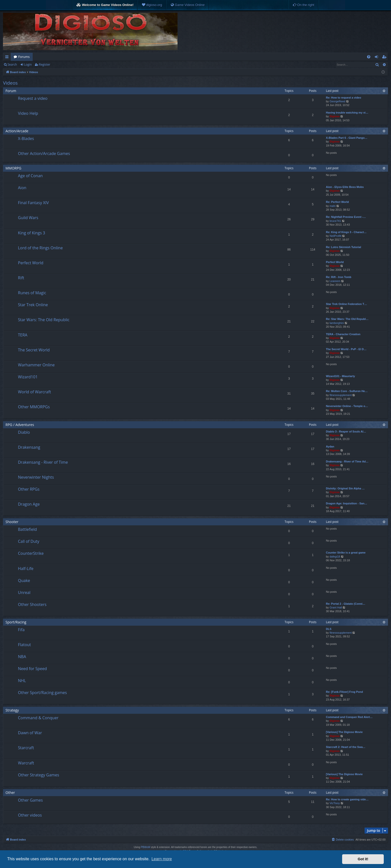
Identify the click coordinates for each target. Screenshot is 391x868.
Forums (24, 57)
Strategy (12, 710)
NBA (22, 657)
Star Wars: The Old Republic (44, 320)
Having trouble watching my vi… (347, 113)
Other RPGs (29, 489)
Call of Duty (29, 541)
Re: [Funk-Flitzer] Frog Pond (344, 692)
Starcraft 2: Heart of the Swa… (346, 747)
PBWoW (146, 847)
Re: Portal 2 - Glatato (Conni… (346, 604)
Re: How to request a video (343, 98)
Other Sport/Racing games (42, 693)
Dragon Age (29, 504)
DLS (329, 629)
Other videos (30, 815)
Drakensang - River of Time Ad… (347, 461)
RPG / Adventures (20, 425)
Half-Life (26, 569)
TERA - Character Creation (343, 334)
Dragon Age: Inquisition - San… (346, 503)
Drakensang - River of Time (43, 462)
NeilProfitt (336, 236)
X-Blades (26, 139)
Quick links (8, 58)
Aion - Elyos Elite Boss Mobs (345, 187)
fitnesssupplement (341, 395)
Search (12, 65)
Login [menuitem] (377, 58)
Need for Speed (32, 669)
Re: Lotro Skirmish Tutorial (343, 247)
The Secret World (34, 350)
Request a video (33, 98)
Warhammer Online (36, 365)
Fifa (21, 630)
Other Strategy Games (39, 775)
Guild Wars (28, 218)
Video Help (28, 113)
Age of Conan (30, 176)
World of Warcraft (34, 392)
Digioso (335, 116)
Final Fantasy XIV (33, 203)
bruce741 (335, 221)
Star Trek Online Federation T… (346, 304)
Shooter (12, 522)
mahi (333, 206)
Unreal (24, 592)
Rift (21, 278)
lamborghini (337, 323)
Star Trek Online (33, 305)
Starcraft (26, 748)
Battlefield (27, 529)
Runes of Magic (32, 293)
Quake (24, 580)
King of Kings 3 (32, 233)
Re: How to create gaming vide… (347, 799)
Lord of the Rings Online (40, 248)
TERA (23, 335)
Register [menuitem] (385, 58)
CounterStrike (31, 553)
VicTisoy (335, 803)
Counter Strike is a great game (346, 553)
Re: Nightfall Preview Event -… (346, 217)
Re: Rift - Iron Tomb (339, 277)
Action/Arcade (17, 131)
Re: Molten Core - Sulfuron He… (347, 391)
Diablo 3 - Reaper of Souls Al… (346, 432)
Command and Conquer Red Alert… (349, 717)
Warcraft (26, 763)
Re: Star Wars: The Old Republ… (347, 319)
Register (45, 65)
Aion (22, 188)
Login (28, 65)
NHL (22, 681)
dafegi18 (335, 557)
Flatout (24, 645)
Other (10, 793)
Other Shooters (32, 604)
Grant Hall (336, 607)
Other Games (30, 800)
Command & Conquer (38, 718)
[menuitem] (152, 5)
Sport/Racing (16, 622)
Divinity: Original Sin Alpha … (345, 488)
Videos (10, 83)
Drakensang (29, 447)
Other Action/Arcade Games (44, 153)
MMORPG (13, 168)
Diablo (24, 432)
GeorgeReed (338, 101)
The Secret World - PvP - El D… (346, 349)
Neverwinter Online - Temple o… (347, 406)
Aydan (330, 446)
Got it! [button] (363, 859)
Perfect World (31, 263)
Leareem (335, 281)
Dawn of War (30, 733)
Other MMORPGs (34, 407)
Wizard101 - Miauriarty (341, 376)
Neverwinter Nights (36, 477)
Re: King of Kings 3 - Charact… (346, 232)
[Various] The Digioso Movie (344, 732)
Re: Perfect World (337, 202)
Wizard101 (28, 377)
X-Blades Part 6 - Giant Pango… (347, 138)
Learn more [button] (162, 859)
